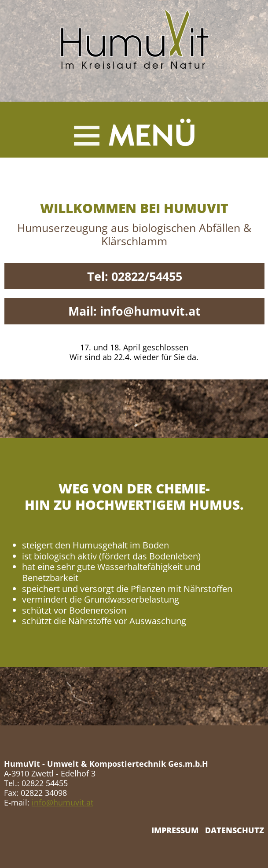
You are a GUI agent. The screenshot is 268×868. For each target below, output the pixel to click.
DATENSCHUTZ (235, 830)
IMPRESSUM (175, 830)
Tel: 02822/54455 (135, 276)
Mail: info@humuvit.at (134, 311)
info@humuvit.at (62, 802)
